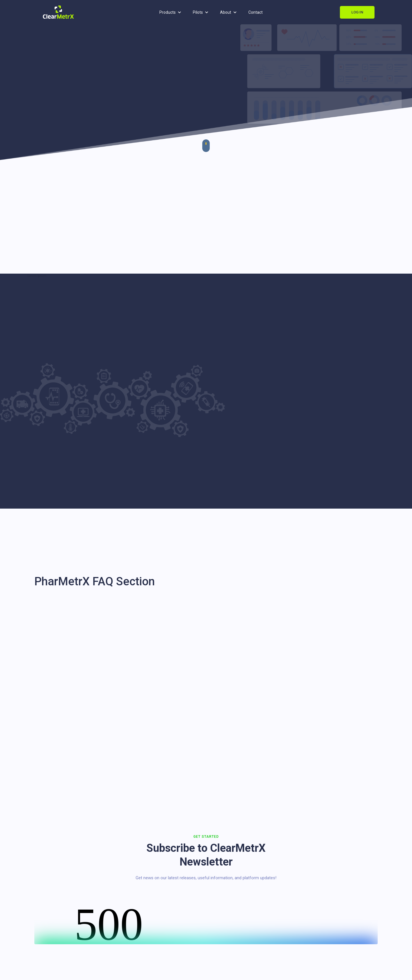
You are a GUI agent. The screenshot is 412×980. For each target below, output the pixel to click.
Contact (255, 12)
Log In (357, 12)
